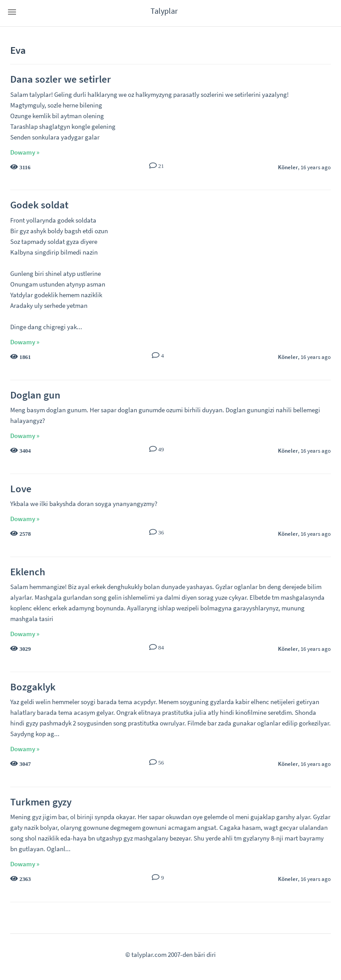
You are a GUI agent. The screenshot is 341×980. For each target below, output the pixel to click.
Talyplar (164, 11)
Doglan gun (35, 395)
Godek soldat (39, 205)
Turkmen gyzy (41, 802)
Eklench (28, 572)
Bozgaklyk (33, 687)
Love (21, 488)
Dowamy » (25, 152)
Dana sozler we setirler (61, 79)
